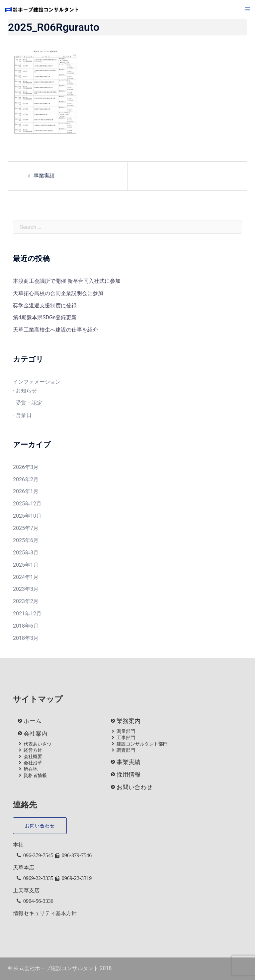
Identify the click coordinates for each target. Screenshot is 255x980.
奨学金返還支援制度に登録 (45, 306)
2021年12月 (27, 614)
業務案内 (128, 721)
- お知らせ (25, 391)
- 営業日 (22, 415)
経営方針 (33, 750)
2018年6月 (26, 626)
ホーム (33, 721)
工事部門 (126, 738)
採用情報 (128, 775)
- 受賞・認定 (28, 403)
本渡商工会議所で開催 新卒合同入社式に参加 (67, 281)
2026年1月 (26, 491)
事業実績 (44, 176)
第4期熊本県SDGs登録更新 (45, 317)
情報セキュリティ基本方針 (45, 913)
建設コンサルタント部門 (142, 744)
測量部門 (126, 731)
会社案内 (36, 734)
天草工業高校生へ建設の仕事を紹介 (55, 330)
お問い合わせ (134, 787)
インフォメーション (37, 382)
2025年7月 (26, 528)
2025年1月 (26, 565)
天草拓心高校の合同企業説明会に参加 (58, 293)
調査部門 (126, 750)
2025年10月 (27, 516)
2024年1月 (26, 577)
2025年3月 (26, 553)
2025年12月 (27, 504)
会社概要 (33, 756)
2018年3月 (26, 638)
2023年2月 (26, 601)
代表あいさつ (38, 744)
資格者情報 (35, 775)
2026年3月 (26, 467)
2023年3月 (26, 589)
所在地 (31, 769)
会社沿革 (33, 763)
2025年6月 (26, 540)
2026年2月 (26, 479)
